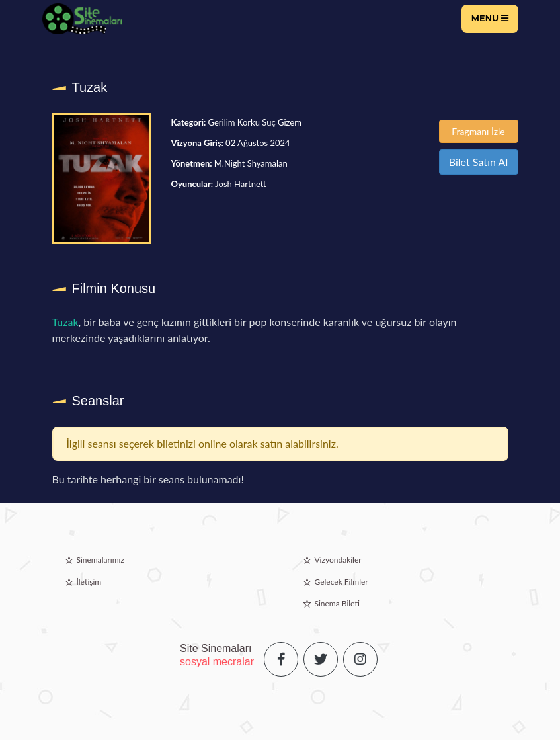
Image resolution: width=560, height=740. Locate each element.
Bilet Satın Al (478, 162)
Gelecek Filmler (341, 582)
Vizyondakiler (338, 560)
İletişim (89, 582)
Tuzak (65, 322)
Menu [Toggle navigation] (490, 18)
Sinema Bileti (337, 603)
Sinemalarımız (100, 560)
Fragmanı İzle (478, 131)
